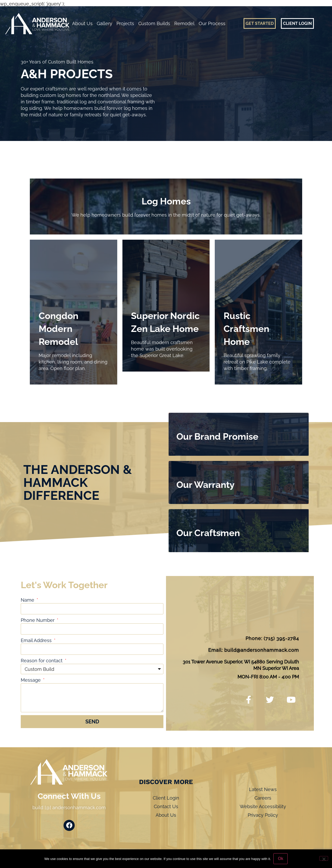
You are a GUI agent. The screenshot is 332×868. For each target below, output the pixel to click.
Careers (263, 798)
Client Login (166, 798)
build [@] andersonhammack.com (69, 807)
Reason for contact (42, 661)
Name (28, 600)
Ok (280, 859)
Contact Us (166, 806)
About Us (82, 23)
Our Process (212, 23)
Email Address (37, 640)
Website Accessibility (263, 806)
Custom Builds (154, 23)
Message (31, 680)
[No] (324, 858)
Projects (125, 23)
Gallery (105, 23)
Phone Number (38, 620)
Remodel (184, 23)
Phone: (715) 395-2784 (272, 638)
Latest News (263, 789)
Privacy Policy (263, 815)
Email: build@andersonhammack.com (254, 650)
